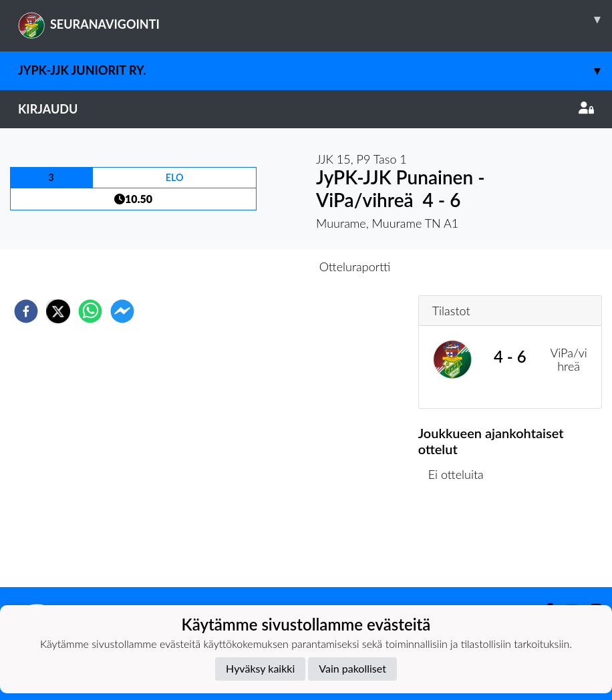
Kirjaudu (306, 109)
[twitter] (58, 311)
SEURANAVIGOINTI (315, 19)
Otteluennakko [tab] (260, 267)
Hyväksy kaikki (260, 668)
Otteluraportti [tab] (355, 267)
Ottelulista (461, 542)
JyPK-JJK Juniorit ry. (315, 70)
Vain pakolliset (352, 668)
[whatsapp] (90, 311)
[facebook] (26, 311)
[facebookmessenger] (122, 311)
